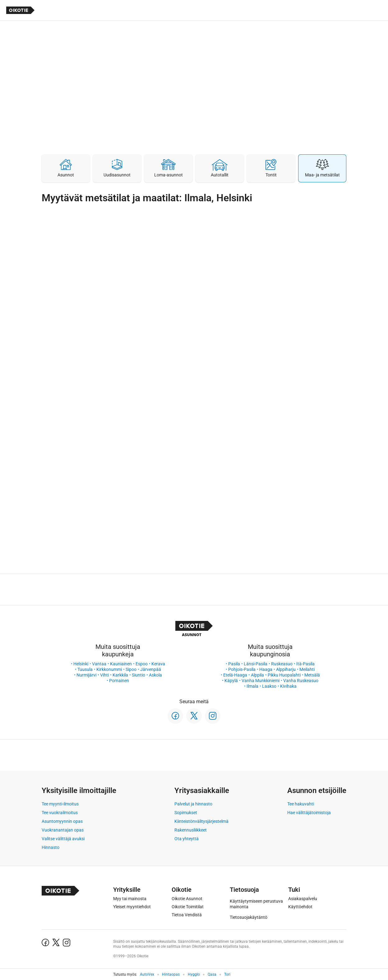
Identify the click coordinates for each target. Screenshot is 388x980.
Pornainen (119, 681)
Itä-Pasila (305, 664)
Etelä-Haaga (235, 675)
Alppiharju (286, 669)
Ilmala (252, 686)
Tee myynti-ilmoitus (60, 804)
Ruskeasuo (282, 664)
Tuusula (85, 669)
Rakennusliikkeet (191, 830)
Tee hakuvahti (301, 804)
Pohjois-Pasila (242, 669)
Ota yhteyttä (187, 839)
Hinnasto (51, 847)
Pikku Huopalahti (284, 675)
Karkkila (120, 675)
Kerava (158, 664)
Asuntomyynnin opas (62, 821)
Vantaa (99, 664)
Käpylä (231, 681)
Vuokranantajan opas (63, 830)
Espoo (142, 664)
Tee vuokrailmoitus (60, 813)
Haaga (266, 669)
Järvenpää (151, 669)
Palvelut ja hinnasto (193, 804)
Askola (155, 675)
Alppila (257, 675)
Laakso (269, 686)
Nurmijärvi (86, 675)
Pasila (234, 664)
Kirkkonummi (109, 669)
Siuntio (139, 675)
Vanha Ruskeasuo (301, 681)
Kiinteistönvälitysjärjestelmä (201, 821)
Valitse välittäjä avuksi (63, 839)
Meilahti (307, 669)
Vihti (104, 675)
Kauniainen (121, 664)
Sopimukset (186, 813)
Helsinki (81, 664)
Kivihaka (288, 686)
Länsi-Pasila (256, 664)
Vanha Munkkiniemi (261, 681)
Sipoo (131, 669)
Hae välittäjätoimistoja (309, 813)
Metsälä (312, 675)
